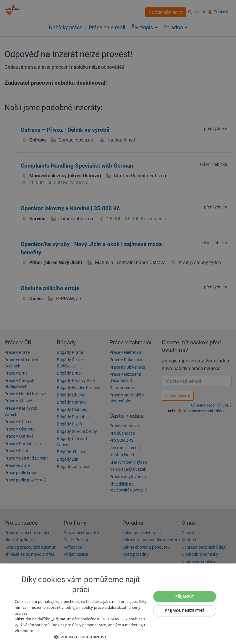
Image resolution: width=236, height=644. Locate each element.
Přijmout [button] (185, 596)
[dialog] (118, 604)
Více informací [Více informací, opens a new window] (27, 631)
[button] (81, 637)
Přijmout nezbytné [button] (185, 611)
